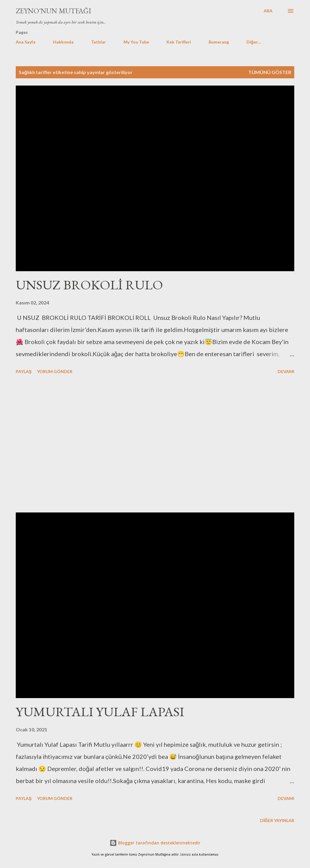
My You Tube (136, 42)
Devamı (286, 371)
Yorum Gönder (55, 371)
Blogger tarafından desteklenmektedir (155, 843)
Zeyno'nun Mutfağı (53, 11)
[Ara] (268, 11)
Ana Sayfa (26, 42)
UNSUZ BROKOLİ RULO (89, 285)
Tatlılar (99, 42)
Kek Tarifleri (179, 42)
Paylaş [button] (24, 371)
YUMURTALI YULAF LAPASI (100, 712)
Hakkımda (63, 42)
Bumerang (219, 42)
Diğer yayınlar (277, 820)
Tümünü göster (270, 72)
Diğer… (254, 42)
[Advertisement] (155, 444)
